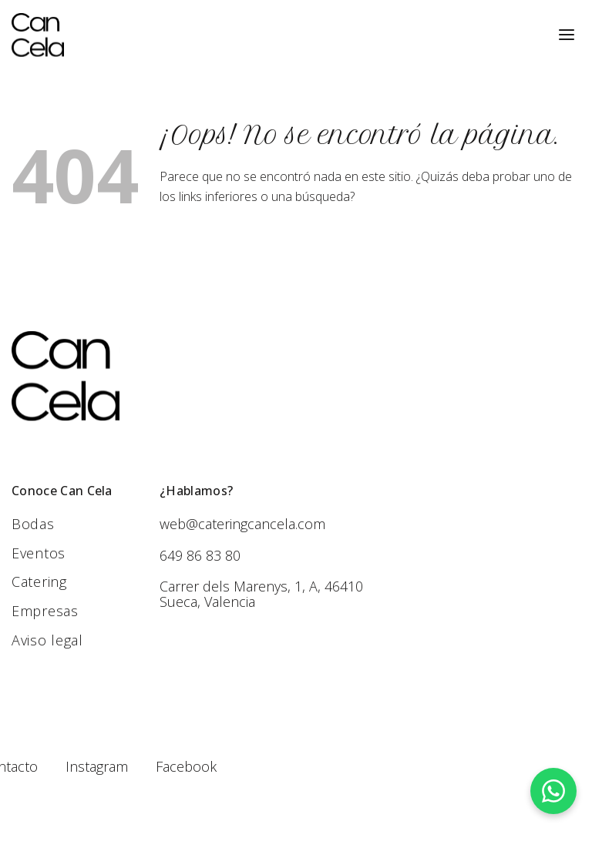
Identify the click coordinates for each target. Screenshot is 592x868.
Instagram (97, 766)
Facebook (186, 766)
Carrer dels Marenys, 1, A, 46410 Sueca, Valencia (261, 594)
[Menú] (567, 35)
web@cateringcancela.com (242, 524)
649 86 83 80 (200, 555)
